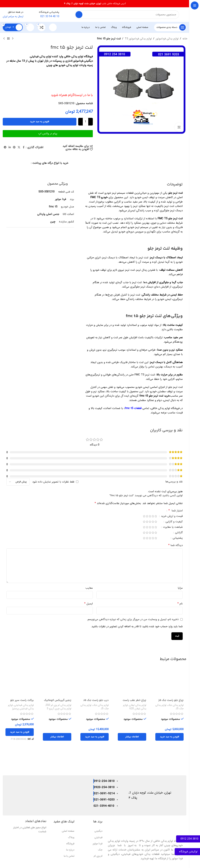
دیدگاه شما (175, 545)
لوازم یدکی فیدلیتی (24, 705)
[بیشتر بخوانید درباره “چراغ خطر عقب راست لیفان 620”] (132, 737)
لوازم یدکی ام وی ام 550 (59, 705)
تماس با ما (69, 856)
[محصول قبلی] (13, 39)
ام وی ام (98, 856)
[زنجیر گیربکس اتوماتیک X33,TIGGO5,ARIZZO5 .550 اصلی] (57, 683)
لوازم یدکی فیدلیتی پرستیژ (21, 707)
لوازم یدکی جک (176, 705)
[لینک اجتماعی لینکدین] (10, 147)
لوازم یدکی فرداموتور (167, 39)
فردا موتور (98, 844)
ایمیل (89, 604)
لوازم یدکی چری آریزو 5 (59, 709)
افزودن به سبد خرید (39, 122)
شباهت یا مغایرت (172, 527)
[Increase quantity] (80, 122)
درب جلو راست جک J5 (96, 700)
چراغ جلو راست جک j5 (171, 700)
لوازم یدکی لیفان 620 (135, 707)
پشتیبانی (177, 538)
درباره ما (70, 850)
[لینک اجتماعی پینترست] (14, 147)
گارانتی (178, 533)
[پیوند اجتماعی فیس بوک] (24, 147)
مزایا (180, 588)
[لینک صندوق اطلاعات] (53, 15)
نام (180, 604)
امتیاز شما (175, 511)
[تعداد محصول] (86, 122)
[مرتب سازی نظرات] (18, 482)
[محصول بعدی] (4, 39)
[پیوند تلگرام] (5, 147)
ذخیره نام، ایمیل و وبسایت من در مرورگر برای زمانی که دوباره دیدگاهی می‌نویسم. (133, 619)
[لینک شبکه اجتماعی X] (19, 147)
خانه (185, 39)
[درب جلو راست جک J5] (95, 683)
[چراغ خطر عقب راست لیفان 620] (132, 683)
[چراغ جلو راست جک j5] (169, 683)
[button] (169, 737)
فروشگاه (70, 844)
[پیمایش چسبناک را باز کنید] (170, 27)
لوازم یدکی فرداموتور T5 (138, 39)
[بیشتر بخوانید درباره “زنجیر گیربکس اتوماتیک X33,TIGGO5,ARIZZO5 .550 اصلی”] (57, 737)
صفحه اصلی (68, 831)
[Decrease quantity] (91, 122)
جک (100, 850)
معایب (89, 588)
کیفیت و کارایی (174, 522)
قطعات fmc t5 (133, 408)
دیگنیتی (98, 831)
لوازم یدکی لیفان (138, 705)
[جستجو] (127, 15)
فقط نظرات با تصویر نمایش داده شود (53, 482)
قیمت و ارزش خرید (171, 517)
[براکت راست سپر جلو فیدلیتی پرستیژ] (20, 683)
